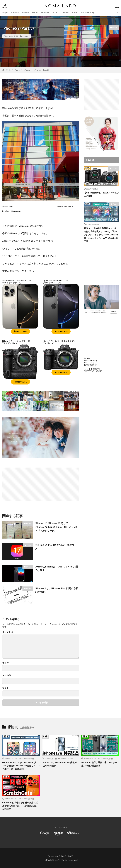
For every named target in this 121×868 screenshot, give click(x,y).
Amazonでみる (20, 331)
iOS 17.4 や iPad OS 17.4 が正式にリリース (57, 547)
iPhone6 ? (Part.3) (42, 70)
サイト (5, 688)
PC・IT (56, 12)
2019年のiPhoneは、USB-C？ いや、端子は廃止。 (56, 568)
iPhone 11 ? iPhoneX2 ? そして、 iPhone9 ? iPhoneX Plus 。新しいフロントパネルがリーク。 (57, 527)
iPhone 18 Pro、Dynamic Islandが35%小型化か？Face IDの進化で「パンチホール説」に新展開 (21, 766)
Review (26, 12)
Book (75, 12)
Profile (87, 358)
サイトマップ (90, 363)
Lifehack (45, 12)
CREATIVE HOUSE (93, 371)
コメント (8, 632)
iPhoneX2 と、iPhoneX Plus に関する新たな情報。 (57, 590)
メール (7, 675)
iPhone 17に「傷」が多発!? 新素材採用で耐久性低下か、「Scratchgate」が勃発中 (20, 806)
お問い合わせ (90, 365)
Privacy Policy (87, 12)
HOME (8, 70)
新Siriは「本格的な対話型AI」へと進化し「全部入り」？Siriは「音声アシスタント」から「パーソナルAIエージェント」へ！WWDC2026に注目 (101, 235)
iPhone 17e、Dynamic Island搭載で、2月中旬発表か (60, 764)
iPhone (25, 36)
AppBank (24, 226)
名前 (6, 663)
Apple (5, 12)
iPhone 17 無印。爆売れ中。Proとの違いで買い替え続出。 (99, 764)
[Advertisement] (22, 483)
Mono (35, 12)
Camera (15, 12)
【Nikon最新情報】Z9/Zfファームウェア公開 (101, 194)
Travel (66, 12)
